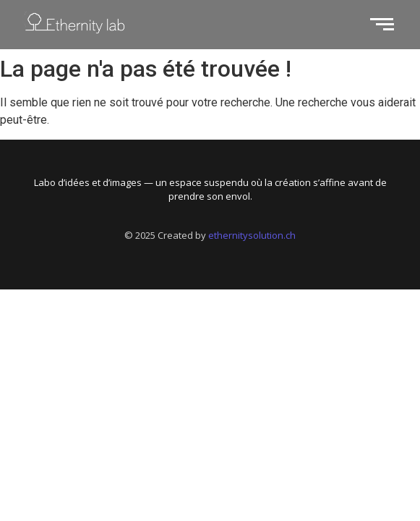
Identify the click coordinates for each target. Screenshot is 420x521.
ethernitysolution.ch (252, 235)
